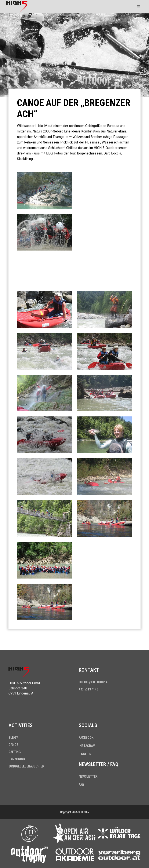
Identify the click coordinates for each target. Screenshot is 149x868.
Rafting (15, 752)
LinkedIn (85, 754)
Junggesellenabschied (26, 766)
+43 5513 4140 (88, 689)
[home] (16, 6)
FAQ (81, 785)
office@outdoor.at (94, 682)
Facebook (86, 738)
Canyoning (17, 759)
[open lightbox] (44, 191)
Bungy (13, 738)
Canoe (13, 745)
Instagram (87, 746)
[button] (138, 6)
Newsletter (88, 776)
